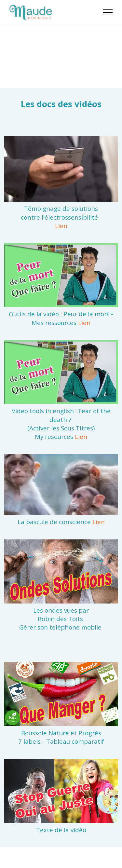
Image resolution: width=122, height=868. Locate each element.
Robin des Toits (60, 619)
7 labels (29, 741)
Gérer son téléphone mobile (61, 627)
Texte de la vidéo (61, 830)
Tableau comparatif (75, 741)
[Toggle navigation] (108, 12)
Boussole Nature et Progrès (61, 733)
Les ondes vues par (61, 610)
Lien (61, 226)
